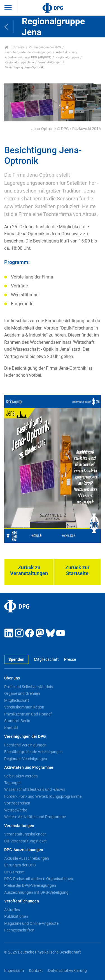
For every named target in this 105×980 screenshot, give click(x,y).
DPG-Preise (14, 872)
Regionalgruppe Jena (19, 62)
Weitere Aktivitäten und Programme (35, 817)
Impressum (14, 971)
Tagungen (13, 783)
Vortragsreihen (17, 803)
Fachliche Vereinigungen (25, 745)
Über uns (12, 678)
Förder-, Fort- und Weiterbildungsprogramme (43, 796)
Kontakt (11, 728)
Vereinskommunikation (24, 707)
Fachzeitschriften (19, 930)
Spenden (16, 660)
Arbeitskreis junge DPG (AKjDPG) (28, 57)
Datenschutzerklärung (67, 971)
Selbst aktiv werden (21, 776)
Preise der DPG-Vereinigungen (30, 885)
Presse (70, 660)
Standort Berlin (17, 721)
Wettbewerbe (16, 810)
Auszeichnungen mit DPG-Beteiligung (36, 892)
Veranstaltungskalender (25, 834)
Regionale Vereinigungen (26, 759)
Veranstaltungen (50, 62)
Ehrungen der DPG (20, 865)
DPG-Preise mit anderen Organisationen (39, 879)
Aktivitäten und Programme (29, 768)
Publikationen (16, 916)
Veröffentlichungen (22, 901)
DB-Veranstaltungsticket (25, 841)
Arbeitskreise (65, 52)
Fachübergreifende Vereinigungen (28, 52)
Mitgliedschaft (46, 660)
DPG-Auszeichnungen (24, 850)
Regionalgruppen (67, 57)
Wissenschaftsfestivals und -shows (35, 789)
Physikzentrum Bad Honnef (28, 714)
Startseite (15, 47)
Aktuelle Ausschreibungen (27, 858)
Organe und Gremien (22, 693)
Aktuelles (12, 910)
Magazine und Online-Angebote (31, 923)
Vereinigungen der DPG (45, 47)
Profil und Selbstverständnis (29, 687)
